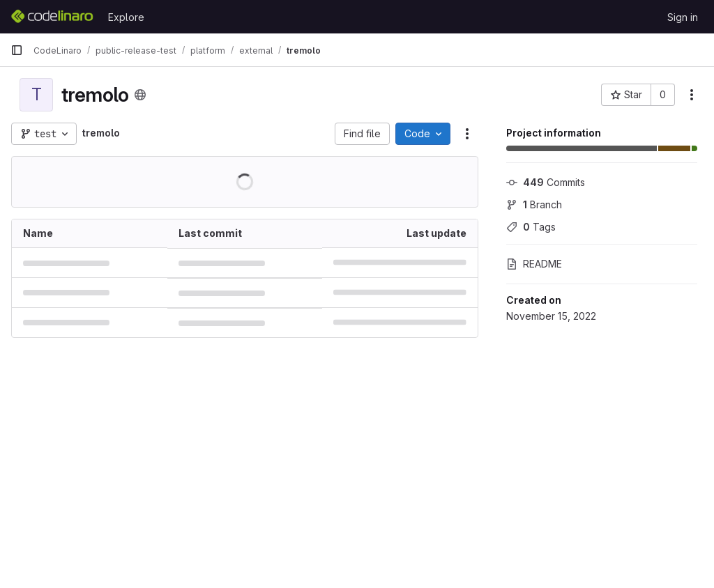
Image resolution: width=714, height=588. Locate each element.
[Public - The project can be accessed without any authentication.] (140, 95)
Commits (546, 182)
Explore (126, 17)
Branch (534, 204)
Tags (531, 227)
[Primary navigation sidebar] (17, 50)
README (534, 264)
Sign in (683, 17)
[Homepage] (52, 17)
